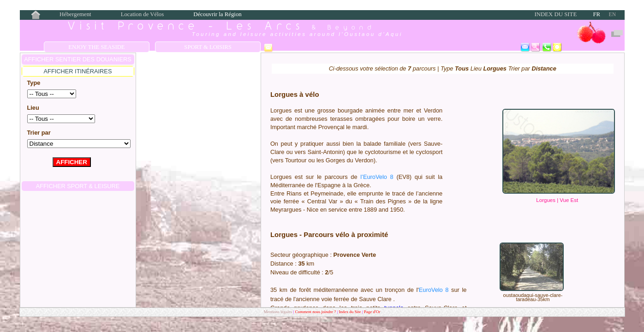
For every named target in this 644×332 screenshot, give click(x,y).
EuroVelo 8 (434, 290)
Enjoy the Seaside (96, 47)
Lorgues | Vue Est (557, 200)
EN (612, 14)
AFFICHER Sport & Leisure (78, 186)
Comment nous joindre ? (316, 312)
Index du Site (556, 14)
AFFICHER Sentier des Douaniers (78, 59)
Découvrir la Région (217, 14)
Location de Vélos (143, 14)
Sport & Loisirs (208, 47)
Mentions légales (278, 312)
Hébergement (75, 14)
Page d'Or (372, 312)
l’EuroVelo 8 (377, 177)
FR (596, 14)
